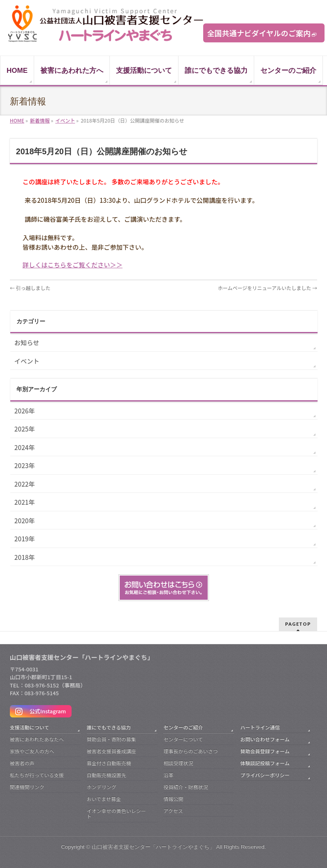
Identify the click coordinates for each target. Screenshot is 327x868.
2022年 (25, 484)
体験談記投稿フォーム (265, 763)
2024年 (25, 447)
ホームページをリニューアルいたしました (268, 288)
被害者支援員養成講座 (111, 751)
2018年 (25, 557)
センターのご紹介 (183, 727)
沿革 (168, 775)
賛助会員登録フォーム (265, 751)
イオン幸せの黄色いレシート (116, 813)
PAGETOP (298, 624)
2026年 (25, 411)
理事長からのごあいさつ (190, 751)
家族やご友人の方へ (32, 751)
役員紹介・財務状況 (186, 787)
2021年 (25, 502)
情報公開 (173, 799)
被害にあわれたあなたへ (37, 739)
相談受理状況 (178, 763)
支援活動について (30, 727)
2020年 (25, 520)
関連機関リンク (27, 787)
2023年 (25, 465)
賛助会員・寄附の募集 (111, 739)
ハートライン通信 (260, 727)
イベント (27, 361)
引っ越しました (30, 288)
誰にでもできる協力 (109, 727)
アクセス (173, 811)
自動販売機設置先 (107, 775)
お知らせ (27, 342)
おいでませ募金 (104, 799)
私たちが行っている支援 (37, 775)
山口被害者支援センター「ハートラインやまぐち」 (153, 847)
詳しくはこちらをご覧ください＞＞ (73, 265)
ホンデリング (102, 787)
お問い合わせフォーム (265, 739)
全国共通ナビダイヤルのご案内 (259, 33)
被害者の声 (22, 763)
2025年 (25, 429)
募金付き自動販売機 (109, 763)
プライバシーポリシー (265, 775)
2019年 (25, 538)
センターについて (183, 739)
